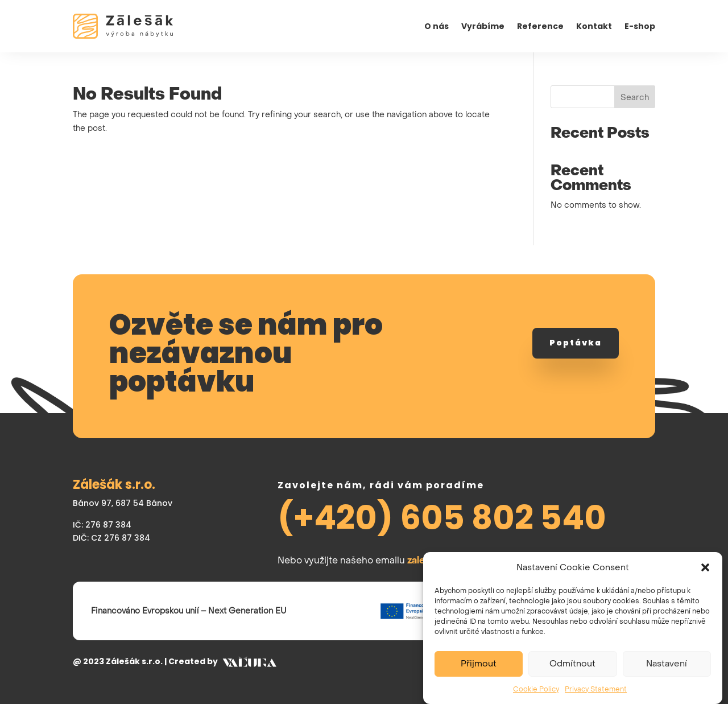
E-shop (640, 27)
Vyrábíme (483, 27)
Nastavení (667, 670)
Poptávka (576, 343)
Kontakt (594, 27)
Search (635, 97)
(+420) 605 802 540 (442, 518)
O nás (437, 27)
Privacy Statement (596, 696)
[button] (705, 574)
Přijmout (479, 670)
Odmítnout (572, 670)
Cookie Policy (536, 696)
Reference (540, 27)
